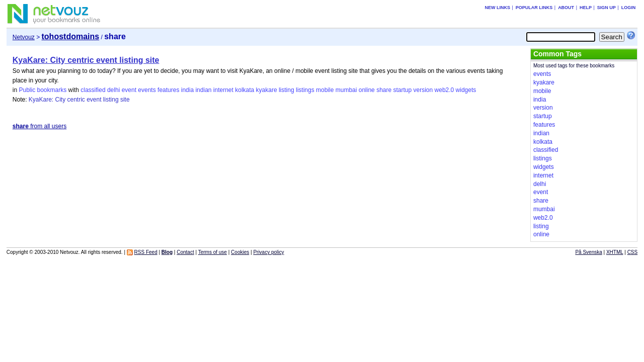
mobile (325, 90)
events (147, 90)
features (168, 90)
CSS (633, 252)
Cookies (240, 252)
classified (93, 90)
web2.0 (445, 90)
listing (287, 90)
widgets (466, 90)
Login (629, 8)
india (187, 90)
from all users (39, 126)
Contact (185, 252)
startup (403, 90)
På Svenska (588, 252)
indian (203, 90)
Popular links (534, 8)
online (367, 90)
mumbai (346, 90)
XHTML (615, 252)
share (384, 90)
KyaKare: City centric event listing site (86, 60)
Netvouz (24, 37)
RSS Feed (146, 252)
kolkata (245, 90)
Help (586, 8)
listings (305, 90)
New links (497, 8)
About (566, 8)
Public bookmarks (43, 90)
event (129, 90)
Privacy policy (268, 252)
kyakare (267, 90)
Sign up (607, 8)
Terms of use (213, 252)
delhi (113, 90)
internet (223, 90)
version (423, 90)
